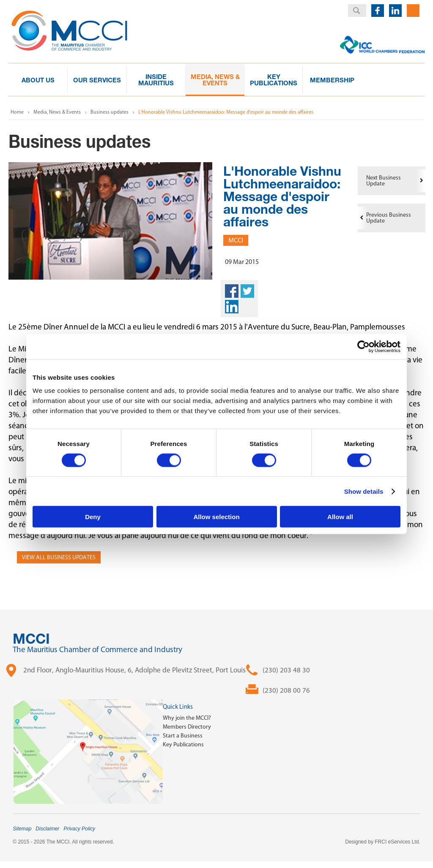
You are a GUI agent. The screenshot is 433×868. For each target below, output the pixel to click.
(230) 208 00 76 (286, 690)
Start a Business (183, 736)
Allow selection (216, 517)
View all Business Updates (59, 557)
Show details (364, 491)
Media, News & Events (57, 112)
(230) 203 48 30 (286, 670)
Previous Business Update (389, 218)
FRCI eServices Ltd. (397, 842)
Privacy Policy (79, 829)
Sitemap (22, 829)
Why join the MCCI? (187, 718)
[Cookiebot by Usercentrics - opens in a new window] (363, 346)
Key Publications (183, 744)
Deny (93, 517)
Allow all (340, 517)
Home (17, 112)
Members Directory (187, 727)
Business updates (110, 112)
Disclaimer (47, 829)
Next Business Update (384, 181)
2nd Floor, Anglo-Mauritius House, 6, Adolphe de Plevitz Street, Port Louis (134, 670)
